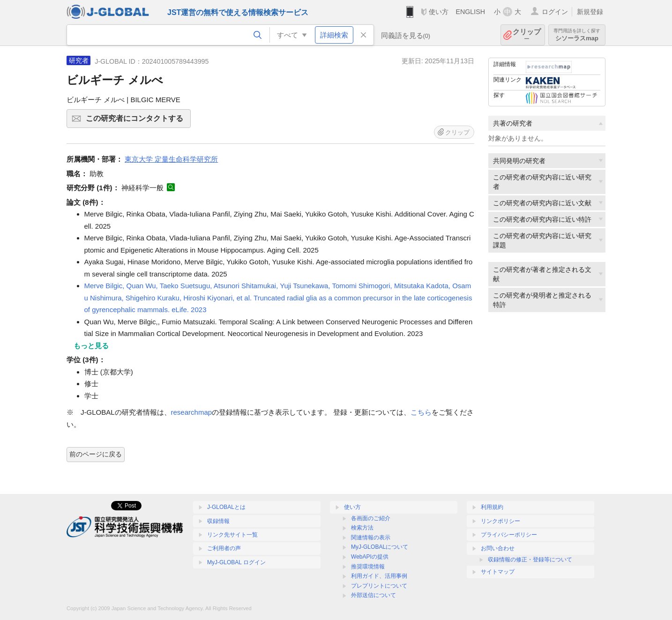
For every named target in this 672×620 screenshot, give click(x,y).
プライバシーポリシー (509, 535)
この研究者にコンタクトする (137, 121)
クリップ (527, 35)
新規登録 (590, 12)
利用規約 (492, 507)
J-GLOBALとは (226, 507)
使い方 (439, 12)
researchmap (192, 412)
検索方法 (362, 528)
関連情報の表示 (371, 538)
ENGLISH (470, 12)
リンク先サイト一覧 (232, 535)
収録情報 (218, 521)
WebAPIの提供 (370, 557)
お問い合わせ (498, 548)
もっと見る (91, 346)
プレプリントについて (379, 586)
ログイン (555, 12)
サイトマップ (498, 572)
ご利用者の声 (224, 548)
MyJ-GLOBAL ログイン (236, 562)
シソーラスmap (577, 35)
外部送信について (373, 595)
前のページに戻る (96, 454)
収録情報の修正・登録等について (530, 560)
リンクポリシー (500, 521)
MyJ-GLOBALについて (380, 547)
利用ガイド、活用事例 (379, 576)
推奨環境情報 (368, 567)
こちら (421, 412)
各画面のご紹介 (371, 518)
